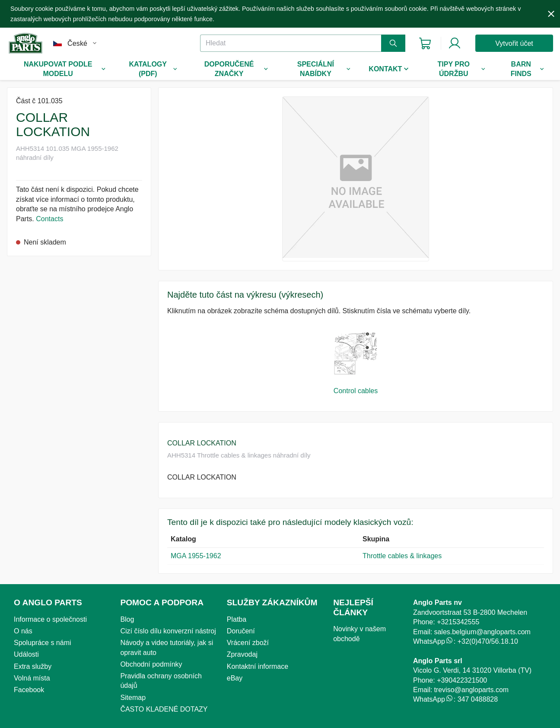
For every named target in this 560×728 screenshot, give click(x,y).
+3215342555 (458, 622)
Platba (237, 619)
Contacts (49, 219)
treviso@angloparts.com (471, 690)
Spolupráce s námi (43, 643)
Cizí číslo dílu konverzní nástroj (168, 631)
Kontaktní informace (258, 666)
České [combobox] (77, 43)
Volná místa (32, 678)
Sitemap (133, 698)
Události (26, 654)
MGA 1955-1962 (196, 556)
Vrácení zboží (248, 643)
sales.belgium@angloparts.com (482, 632)
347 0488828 (478, 699)
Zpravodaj (242, 654)
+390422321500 (462, 680)
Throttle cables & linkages (402, 556)
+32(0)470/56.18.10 (488, 641)
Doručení (241, 631)
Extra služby (33, 666)
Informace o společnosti (50, 619)
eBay (235, 678)
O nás (23, 631)
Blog (127, 619)
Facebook (29, 690)
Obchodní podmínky (151, 664)
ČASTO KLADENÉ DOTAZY (164, 709)
